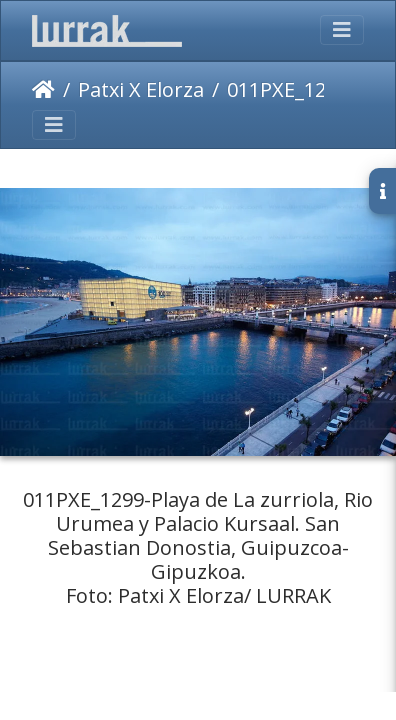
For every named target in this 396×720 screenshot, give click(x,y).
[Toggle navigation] (342, 30)
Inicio (43, 90)
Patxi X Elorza (141, 89)
